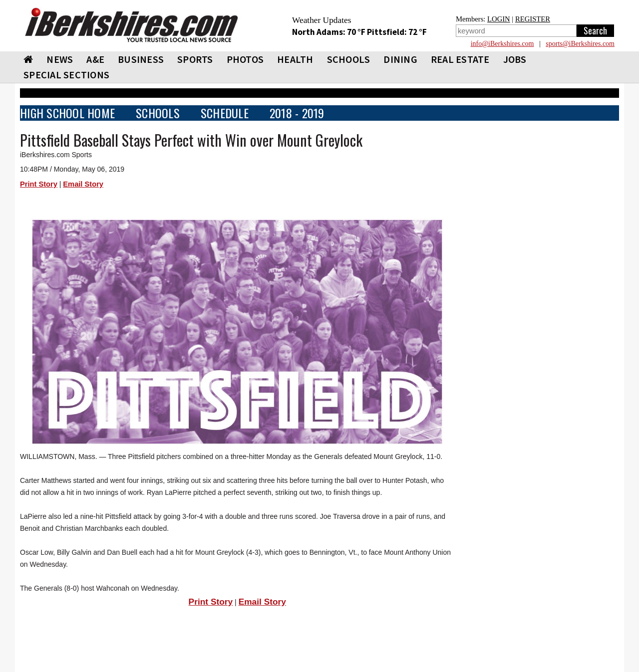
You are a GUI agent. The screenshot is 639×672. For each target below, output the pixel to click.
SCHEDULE (225, 113)
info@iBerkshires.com (502, 44)
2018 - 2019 (297, 113)
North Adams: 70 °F (329, 32)
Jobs (515, 59)
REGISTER (533, 19)
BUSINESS (141, 59)
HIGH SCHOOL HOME (67, 113)
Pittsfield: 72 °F (397, 32)
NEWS (60, 59)
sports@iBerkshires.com (580, 44)
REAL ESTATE (460, 59)
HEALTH (295, 59)
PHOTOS (245, 59)
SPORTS (195, 59)
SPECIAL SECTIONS (66, 75)
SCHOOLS (349, 59)
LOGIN (499, 19)
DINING (400, 59)
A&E (95, 59)
